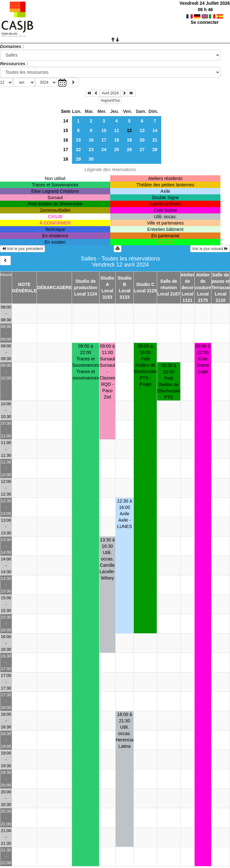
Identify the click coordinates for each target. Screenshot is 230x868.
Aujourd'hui (110, 101)
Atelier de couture (203, 281)
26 (129, 149)
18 (117, 140)
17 (104, 140)
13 (142, 130)
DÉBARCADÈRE (54, 288)
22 (78, 149)
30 (91, 159)
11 (117, 130)
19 (129, 140)
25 (117, 149)
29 (78, 159)
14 (66, 121)
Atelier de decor (188, 281)
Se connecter (205, 22)
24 (104, 149)
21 (155, 140)
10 (104, 130)
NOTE (24, 284)
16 (66, 140)
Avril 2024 (110, 93)
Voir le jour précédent (22, 249)
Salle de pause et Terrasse (221, 281)
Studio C (145, 284)
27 (142, 149)
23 (91, 149)
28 (155, 149)
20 (142, 140)
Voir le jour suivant (210, 249)
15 (66, 130)
